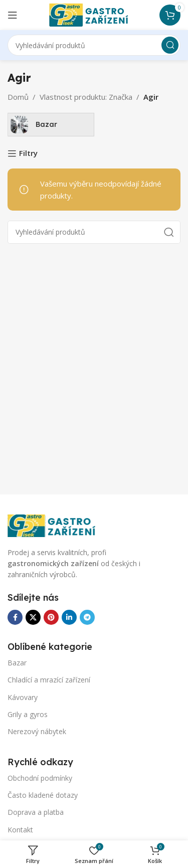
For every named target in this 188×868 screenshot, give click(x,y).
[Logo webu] (94, 14)
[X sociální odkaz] (33, 617)
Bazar (17, 663)
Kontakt (20, 830)
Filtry (28, 153)
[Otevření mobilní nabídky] (13, 15)
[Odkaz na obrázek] (58, 525)
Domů (18, 97)
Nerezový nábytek (37, 731)
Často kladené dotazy (43, 795)
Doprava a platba (36, 812)
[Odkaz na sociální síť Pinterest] (51, 617)
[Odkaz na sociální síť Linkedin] (69, 617)
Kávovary (23, 697)
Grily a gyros (28, 714)
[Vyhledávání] (94, 45)
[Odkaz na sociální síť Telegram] (87, 617)
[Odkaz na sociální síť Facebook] (15, 617)
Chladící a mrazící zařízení (49, 680)
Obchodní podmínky (40, 778)
